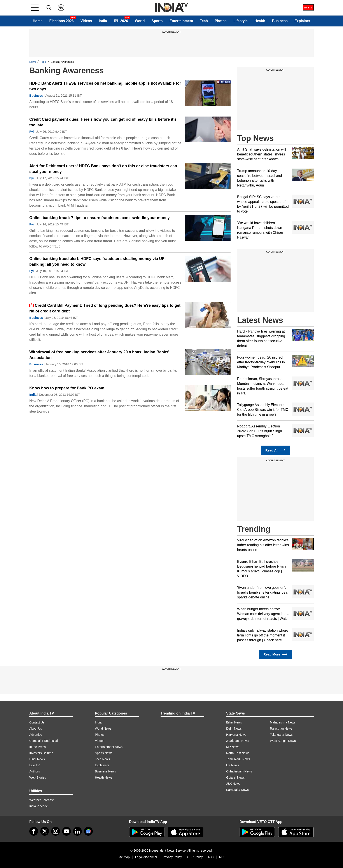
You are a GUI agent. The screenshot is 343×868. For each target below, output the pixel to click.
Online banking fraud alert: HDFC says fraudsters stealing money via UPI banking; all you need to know (97, 261)
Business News (105, 771)
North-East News (238, 753)
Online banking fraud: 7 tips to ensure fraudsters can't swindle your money (99, 218)
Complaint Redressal (44, 741)
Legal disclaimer (146, 857)
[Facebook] (34, 831)
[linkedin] (77, 831)
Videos (86, 21)
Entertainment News (109, 747)
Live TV (34, 765)
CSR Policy (195, 857)
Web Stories (38, 777)
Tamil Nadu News (238, 759)
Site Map (123, 857)
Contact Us (37, 722)
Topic (43, 62)
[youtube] (66, 831)
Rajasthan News (281, 729)
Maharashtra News (283, 722)
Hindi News (37, 759)
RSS (222, 857)
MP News (233, 747)
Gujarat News (235, 777)
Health (260, 21)
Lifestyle (241, 21)
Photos (220, 21)
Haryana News (236, 735)
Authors (35, 771)
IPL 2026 (121, 21)
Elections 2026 (62, 21)
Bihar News (234, 722)
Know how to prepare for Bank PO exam (67, 388)
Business (280, 21)
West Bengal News (283, 741)
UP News (233, 765)
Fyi (31, 132)
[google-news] (88, 831)
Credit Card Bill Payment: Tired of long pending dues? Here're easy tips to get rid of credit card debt (105, 308)
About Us (36, 729)
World (140, 21)
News (33, 62)
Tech (204, 21)
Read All (275, 450)
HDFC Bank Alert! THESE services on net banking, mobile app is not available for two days (105, 86)
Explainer (302, 21)
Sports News (104, 753)
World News (103, 729)
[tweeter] (45, 831)
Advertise (36, 735)
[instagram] (56, 831)
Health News (104, 777)
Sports (157, 21)
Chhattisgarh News (239, 771)
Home (38, 21)
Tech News (102, 759)
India (103, 21)
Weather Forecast (41, 800)
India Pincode (39, 806)
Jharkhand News (238, 741)
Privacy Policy (172, 857)
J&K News (233, 784)
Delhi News (234, 729)
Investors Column (41, 753)
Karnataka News (237, 790)
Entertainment (181, 21)
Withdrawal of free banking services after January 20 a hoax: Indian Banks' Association (99, 355)
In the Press (38, 747)
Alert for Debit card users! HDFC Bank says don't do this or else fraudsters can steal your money (103, 169)
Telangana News (281, 735)
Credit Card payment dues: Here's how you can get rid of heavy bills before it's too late (103, 122)
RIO (211, 857)
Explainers (102, 765)
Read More (275, 654)
